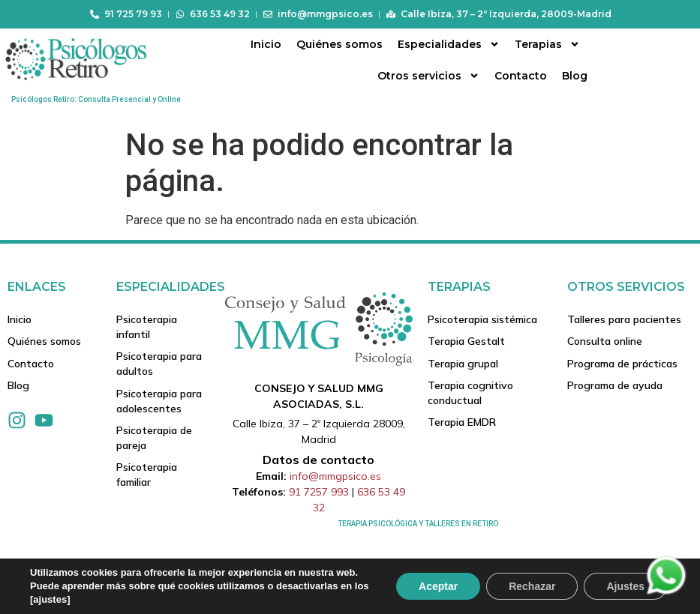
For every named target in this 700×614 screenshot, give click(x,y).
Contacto (521, 76)
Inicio (266, 44)
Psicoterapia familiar (147, 477)
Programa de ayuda (615, 387)
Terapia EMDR (462, 424)
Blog (575, 76)
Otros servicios (428, 76)
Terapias (547, 44)
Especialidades (449, 44)
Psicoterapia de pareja (154, 439)
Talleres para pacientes (624, 319)
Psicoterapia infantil (147, 327)
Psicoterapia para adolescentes (159, 402)
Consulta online (605, 342)
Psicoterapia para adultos (159, 364)
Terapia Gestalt (466, 342)
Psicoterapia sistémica (482, 319)
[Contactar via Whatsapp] (666, 593)
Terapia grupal (463, 364)
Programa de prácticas (622, 364)
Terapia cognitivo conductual (470, 394)
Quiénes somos (339, 44)
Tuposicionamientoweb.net (70, 602)
